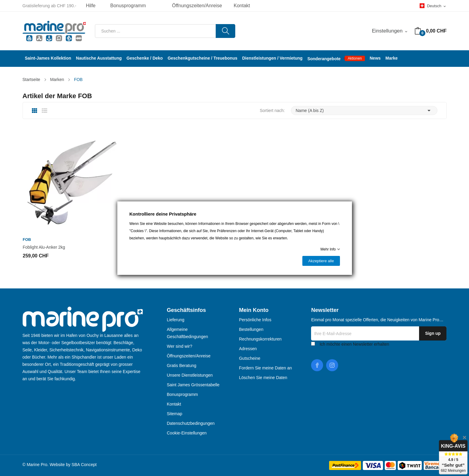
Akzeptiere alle (321, 261)
